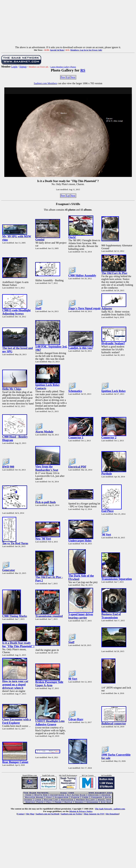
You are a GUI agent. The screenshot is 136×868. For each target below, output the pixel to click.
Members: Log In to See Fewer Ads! (86, 50)
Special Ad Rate (57, 50)
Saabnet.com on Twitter (72, 814)
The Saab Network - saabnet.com (110, 809)
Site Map (30, 814)
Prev (63, 77)
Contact (21, 814)
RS (83, 70)
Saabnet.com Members (46, 83)
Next (73, 77)
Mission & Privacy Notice (81, 811)
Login (14, 67)
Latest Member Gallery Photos (63, 67)
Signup (23, 67)
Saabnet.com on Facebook (48, 814)
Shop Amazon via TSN (94, 814)
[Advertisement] (68, 24)
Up (68, 77)
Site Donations (112, 814)
